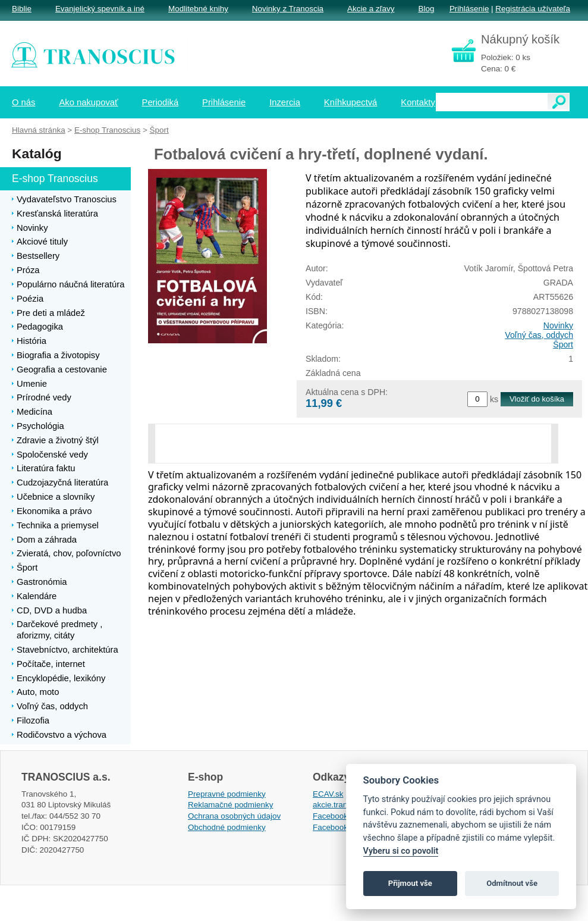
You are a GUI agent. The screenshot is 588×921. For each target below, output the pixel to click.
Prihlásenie (469, 9)
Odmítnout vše (512, 883)
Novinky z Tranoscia (288, 9)
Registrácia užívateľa (533, 9)
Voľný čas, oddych (539, 335)
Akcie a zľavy (371, 9)
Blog (426, 9)
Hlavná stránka (39, 130)
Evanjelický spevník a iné (100, 9)
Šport (563, 344)
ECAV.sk (328, 794)
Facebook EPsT (341, 827)
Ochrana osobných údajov (234, 816)
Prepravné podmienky (227, 794)
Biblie (22, 9)
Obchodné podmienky (227, 827)
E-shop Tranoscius (107, 130)
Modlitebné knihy (198, 9)
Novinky (558, 325)
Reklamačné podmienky (230, 805)
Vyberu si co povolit (401, 851)
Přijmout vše (410, 883)
